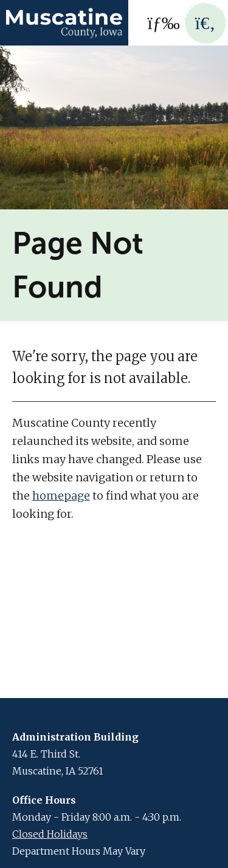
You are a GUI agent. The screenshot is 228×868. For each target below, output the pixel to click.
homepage (61, 496)
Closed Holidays (50, 834)
